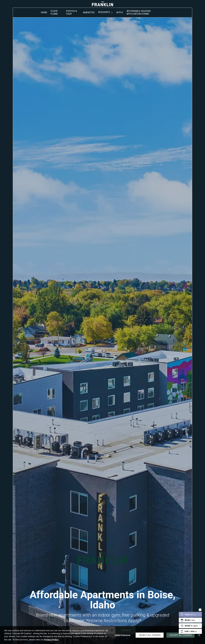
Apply (120, 12)
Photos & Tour (71, 12)
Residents (104, 12)
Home (44, 12)
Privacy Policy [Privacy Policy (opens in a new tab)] (51, 640)
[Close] (199, 635)
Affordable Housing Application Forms (139, 12)
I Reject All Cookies (150, 635)
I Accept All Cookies (181, 635)
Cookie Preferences (123, 635)
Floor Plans (54, 12)
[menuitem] (44, 13)
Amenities (89, 12)
